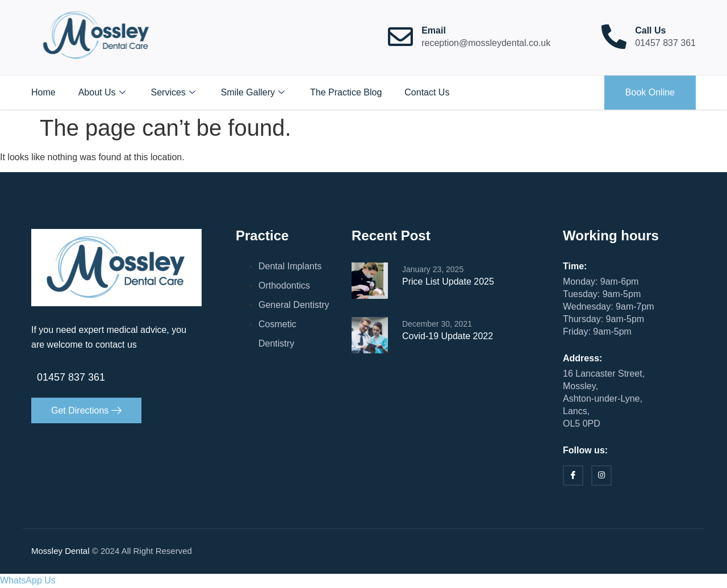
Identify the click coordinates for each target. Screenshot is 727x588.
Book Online (650, 92)
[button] (28, 581)
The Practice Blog (346, 92)
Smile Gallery (254, 92)
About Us (103, 92)
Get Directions (86, 410)
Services (175, 92)
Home (43, 92)
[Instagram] (601, 476)
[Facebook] (573, 476)
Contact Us (427, 92)
